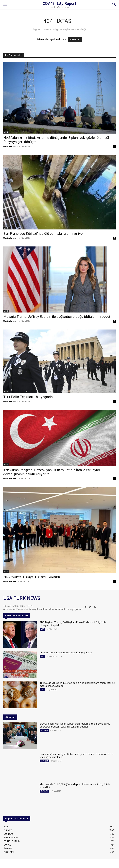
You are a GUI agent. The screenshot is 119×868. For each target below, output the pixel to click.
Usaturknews (10, 146)
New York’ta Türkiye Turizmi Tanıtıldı (32, 577)
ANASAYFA (75, 40)
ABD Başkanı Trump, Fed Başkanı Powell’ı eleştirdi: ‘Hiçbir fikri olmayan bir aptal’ (73, 624)
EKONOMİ (44, 761)
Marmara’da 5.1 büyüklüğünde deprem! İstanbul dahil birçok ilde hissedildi (75, 786)
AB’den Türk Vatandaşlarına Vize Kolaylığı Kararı (66, 652)
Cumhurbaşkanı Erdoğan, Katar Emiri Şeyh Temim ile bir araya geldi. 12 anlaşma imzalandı (77, 755)
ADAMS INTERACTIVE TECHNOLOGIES (84, 863)
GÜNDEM (44, 730)
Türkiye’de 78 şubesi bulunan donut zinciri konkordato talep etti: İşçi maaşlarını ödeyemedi (77, 684)
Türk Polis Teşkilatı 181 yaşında (28, 397)
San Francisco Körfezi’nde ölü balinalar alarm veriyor (44, 234)
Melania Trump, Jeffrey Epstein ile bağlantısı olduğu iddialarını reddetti (58, 317)
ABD (6, 132)
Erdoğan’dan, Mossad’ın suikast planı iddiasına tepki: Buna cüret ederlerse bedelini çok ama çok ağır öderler (75, 725)
